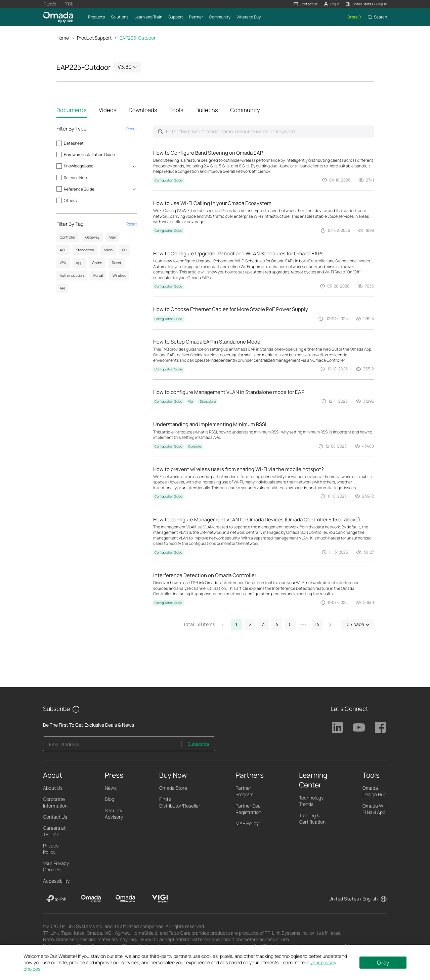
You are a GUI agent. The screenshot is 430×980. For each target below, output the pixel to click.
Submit (160, 132)
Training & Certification (312, 819)
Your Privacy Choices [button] (56, 867)
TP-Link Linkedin (337, 728)
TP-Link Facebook (380, 728)
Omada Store (173, 789)
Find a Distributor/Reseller (180, 803)
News (111, 789)
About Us (53, 789)
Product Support (94, 38)
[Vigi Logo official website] (69, 4)
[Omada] (91, 899)
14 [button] (317, 625)
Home (63, 38)
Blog (110, 800)
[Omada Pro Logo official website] (50, 4)
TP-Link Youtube (359, 728)
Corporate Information (55, 803)
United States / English (353, 899)
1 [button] (236, 625)
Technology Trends (311, 802)
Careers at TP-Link (54, 832)
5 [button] (290, 625)
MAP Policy (247, 824)
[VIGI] (160, 899)
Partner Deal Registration (249, 809)
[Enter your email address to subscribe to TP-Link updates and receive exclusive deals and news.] (112, 746)
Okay (383, 963)
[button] (306, 4)
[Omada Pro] (125, 899)
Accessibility (56, 881)
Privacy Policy (51, 849)
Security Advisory (114, 814)
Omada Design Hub (374, 792)
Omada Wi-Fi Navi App (374, 809)
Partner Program (245, 792)
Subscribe (198, 745)
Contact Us (55, 817)
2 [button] (250, 625)
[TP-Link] (56, 899)
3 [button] (263, 625)
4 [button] (277, 625)
